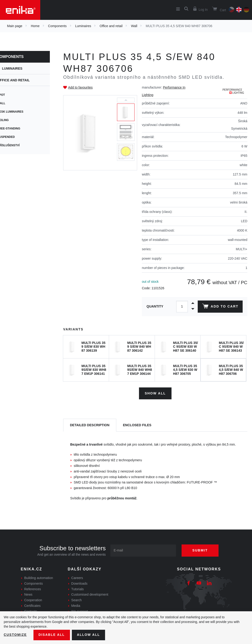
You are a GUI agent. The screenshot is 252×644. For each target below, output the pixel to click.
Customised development (90, 594)
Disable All (52, 635)
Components (57, 26)
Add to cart (220, 307)
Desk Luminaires (18, 112)
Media (76, 605)
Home (35, 26)
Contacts (31, 611)
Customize (15, 635)
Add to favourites (80, 87)
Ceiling (10, 120)
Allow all (89, 635)
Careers (77, 578)
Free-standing (16, 129)
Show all (155, 393)
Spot (9, 95)
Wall (134, 26)
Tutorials (78, 589)
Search (77, 600)
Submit (201, 550)
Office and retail (111, 26)
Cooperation (33, 600)
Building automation (39, 578)
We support (80, 611)
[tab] (90, 425)
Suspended (13, 137)
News (28, 594)
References (33, 589)
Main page (15, 26)
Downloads (79, 583)
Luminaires (83, 26)
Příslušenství (16, 145)
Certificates (33, 605)
